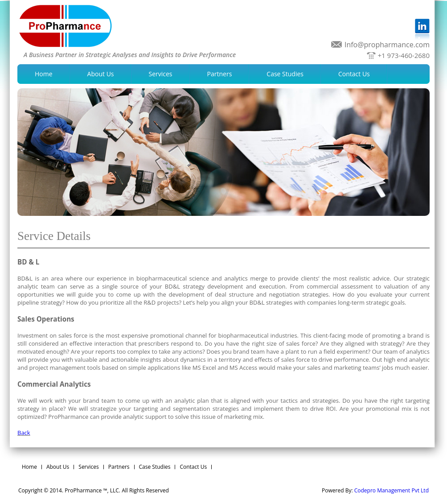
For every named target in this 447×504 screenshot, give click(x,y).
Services (161, 74)
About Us (101, 74)
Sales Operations (46, 319)
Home (44, 74)
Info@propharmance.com (387, 45)
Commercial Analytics (54, 384)
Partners (220, 74)
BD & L (28, 262)
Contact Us (354, 74)
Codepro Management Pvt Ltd (392, 490)
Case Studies (285, 74)
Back (24, 433)
